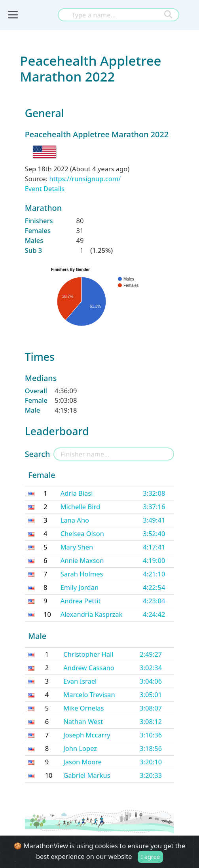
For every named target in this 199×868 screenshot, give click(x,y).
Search (38, 454)
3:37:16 (154, 507)
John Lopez (80, 748)
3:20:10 (151, 762)
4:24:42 (154, 614)
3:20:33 (151, 775)
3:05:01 (151, 695)
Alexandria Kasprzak (92, 614)
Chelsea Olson (82, 533)
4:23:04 (154, 601)
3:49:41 (154, 520)
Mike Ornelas (83, 708)
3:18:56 (151, 748)
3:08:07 (151, 708)
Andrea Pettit (81, 601)
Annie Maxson (82, 560)
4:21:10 (154, 574)
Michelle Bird (80, 507)
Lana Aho (75, 520)
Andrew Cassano (89, 668)
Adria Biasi (77, 493)
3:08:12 (151, 721)
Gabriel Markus (87, 775)
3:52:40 (154, 533)
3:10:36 (151, 735)
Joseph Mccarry (87, 735)
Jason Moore (82, 762)
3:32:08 (154, 493)
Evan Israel (80, 681)
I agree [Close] (150, 857)
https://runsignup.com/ (85, 179)
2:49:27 (151, 654)
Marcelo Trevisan (89, 695)
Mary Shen (77, 547)
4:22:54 (154, 587)
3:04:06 (151, 681)
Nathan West (83, 721)
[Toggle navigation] (13, 15)
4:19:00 (154, 560)
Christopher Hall (88, 654)
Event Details (45, 189)
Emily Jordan (80, 587)
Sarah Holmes (82, 574)
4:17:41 (154, 547)
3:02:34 (151, 668)
